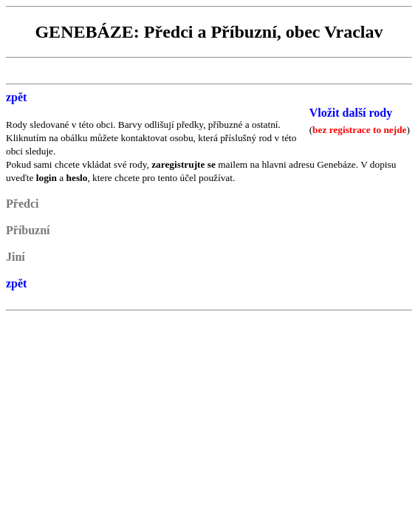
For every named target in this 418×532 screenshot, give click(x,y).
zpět (16, 97)
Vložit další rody (351, 113)
